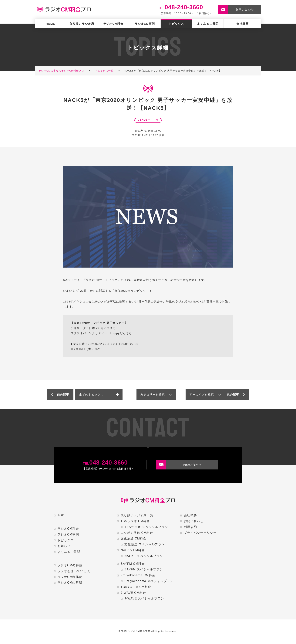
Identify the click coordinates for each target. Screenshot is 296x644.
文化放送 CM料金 (134, 538)
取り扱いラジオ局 (82, 24)
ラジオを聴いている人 (74, 571)
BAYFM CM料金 (133, 564)
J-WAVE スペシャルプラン (144, 598)
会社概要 (242, 24)
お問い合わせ (194, 521)
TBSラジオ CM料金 (135, 521)
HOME (50, 24)
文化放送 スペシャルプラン (145, 544)
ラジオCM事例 (145, 24)
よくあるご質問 (208, 24)
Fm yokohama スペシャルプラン (149, 581)
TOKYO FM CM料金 (136, 587)
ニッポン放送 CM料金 (137, 533)
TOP (61, 515)
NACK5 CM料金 (133, 550)
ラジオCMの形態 (70, 583)
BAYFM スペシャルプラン (144, 569)
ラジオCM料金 (113, 24)
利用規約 (190, 527)
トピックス (176, 24)
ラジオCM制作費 (70, 577)
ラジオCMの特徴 (70, 565)
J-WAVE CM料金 (133, 593)
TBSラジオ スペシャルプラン (146, 527)
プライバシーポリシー (200, 533)
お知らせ (64, 546)
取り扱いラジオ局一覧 (137, 515)
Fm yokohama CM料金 (138, 575)
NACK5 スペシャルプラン (144, 556)
